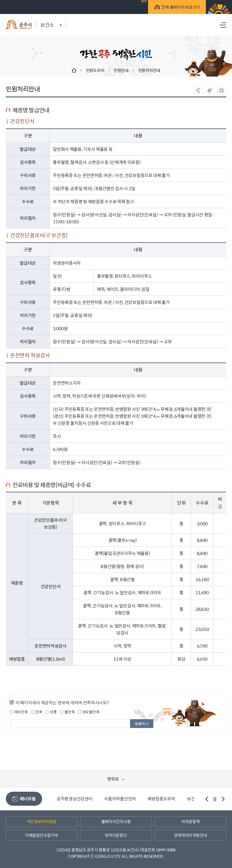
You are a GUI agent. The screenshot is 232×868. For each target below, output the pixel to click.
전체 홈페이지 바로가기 (180, 8)
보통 (51, 712)
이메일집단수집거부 (42, 835)
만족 (36, 712)
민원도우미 (95, 70)
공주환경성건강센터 (74, 799)
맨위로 (116, 779)
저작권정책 (190, 821)
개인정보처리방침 (42, 821)
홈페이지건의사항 (116, 821)
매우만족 (19, 712)
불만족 (67, 712)
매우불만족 (89, 712)
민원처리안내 (149, 70)
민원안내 (121, 70)
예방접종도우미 (161, 799)
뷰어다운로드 (116, 835)
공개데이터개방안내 (190, 835)
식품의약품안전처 (120, 799)
